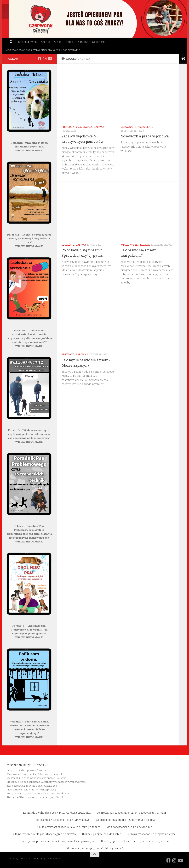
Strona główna (27, 42)
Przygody (68, 127)
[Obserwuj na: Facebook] (40, 59)
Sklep (69, 42)
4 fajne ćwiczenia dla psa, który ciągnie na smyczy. (45, 834)
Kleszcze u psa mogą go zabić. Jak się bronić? (95, 848)
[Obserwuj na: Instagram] (45, 59)
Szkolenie (146, 127)
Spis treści (99, 42)
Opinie (46, 42)
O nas (58, 42)
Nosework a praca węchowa (145, 136)
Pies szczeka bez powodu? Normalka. (29, 770)
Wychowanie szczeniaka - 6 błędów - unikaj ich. (35, 774)
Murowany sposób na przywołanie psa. (152, 834)
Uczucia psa (84, 127)
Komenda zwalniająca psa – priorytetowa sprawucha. (57, 813)
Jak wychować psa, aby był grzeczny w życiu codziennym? (43, 50)
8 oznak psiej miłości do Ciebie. (102, 834)
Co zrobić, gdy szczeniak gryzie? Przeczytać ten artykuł (131, 813)
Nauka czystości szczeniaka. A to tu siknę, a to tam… (69, 827)
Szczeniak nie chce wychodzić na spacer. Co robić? (37, 778)
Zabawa (99, 127)
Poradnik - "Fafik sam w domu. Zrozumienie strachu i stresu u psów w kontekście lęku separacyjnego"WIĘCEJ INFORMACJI (29, 729)
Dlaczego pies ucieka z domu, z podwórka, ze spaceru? (135, 841)
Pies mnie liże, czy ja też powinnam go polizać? (35, 797)
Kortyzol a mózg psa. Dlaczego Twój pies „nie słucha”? (39, 793)
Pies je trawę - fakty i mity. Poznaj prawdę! (31, 789)
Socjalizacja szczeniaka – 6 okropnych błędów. (126, 820)
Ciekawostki (129, 127)
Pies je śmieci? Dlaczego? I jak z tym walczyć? (62, 820)
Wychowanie (129, 245)
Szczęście (68, 245)
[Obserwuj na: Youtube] (50, 59)
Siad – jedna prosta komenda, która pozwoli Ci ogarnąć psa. (58, 841)
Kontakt (83, 42)
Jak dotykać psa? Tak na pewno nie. (130, 827)
